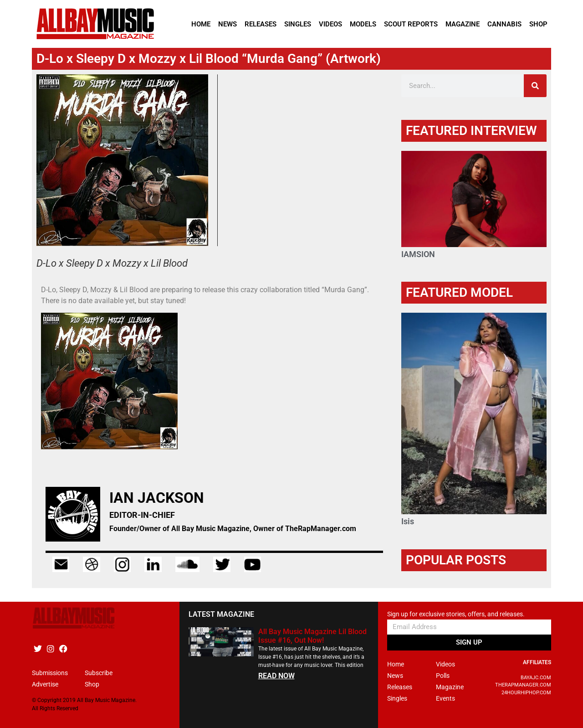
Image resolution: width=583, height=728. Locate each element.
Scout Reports (411, 24)
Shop (538, 24)
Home (201, 24)
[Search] (535, 86)
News (228, 24)
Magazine (463, 24)
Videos (330, 24)
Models (363, 24)
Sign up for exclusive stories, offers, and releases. (456, 614)
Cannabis (504, 24)
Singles (298, 24)
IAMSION (418, 254)
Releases (261, 24)
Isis (408, 521)
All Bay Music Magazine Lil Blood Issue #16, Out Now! (312, 636)
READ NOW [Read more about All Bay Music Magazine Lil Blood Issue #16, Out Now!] (276, 676)
